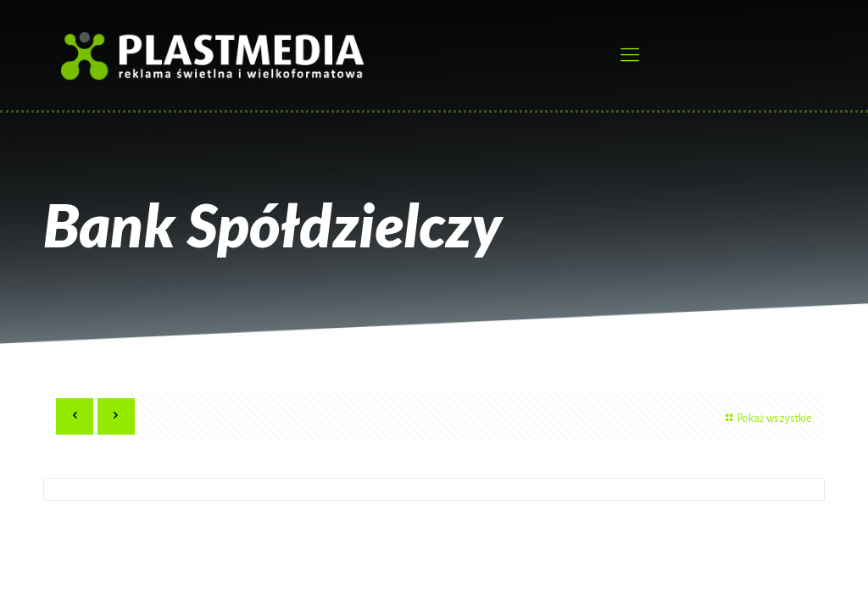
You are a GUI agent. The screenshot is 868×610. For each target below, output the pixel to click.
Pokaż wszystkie (766, 419)
